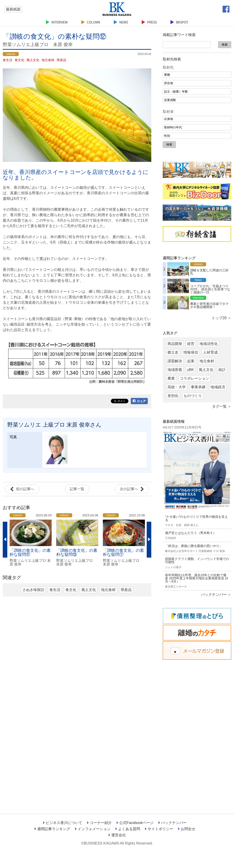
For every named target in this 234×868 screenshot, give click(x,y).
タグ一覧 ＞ (222, 406)
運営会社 (117, 835)
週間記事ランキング (52, 829)
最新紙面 (13, 9)
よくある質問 (128, 829)
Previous (5, 540)
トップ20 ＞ (221, 318)
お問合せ (187, 829)
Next (149, 540)
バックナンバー (172, 823)
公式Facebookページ (135, 823)
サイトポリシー (159, 829)
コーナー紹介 (99, 823)
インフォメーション (93, 829)
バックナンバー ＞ (216, 595)
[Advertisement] (197, 733)
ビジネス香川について (62, 823)
